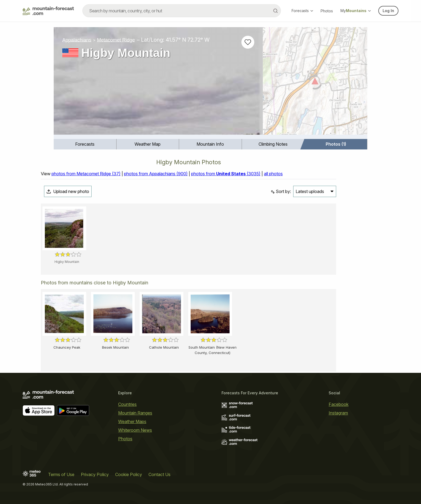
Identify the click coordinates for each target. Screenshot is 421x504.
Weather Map (148, 144)
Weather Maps (132, 421)
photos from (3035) (226, 174)
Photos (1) (336, 144)
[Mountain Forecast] (48, 11)
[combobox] (182, 11)
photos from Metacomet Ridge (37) (86, 174)
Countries (127, 404)
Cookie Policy (129, 474)
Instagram (338, 413)
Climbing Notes (273, 144)
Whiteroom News (135, 430)
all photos (273, 174)
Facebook (339, 404)
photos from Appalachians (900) (156, 174)
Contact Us (159, 474)
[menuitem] (85, 144)
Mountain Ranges (135, 413)
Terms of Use (61, 474)
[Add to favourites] (248, 42)
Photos (327, 11)
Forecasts (302, 11)
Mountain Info (210, 144)
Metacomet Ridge (116, 40)
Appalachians (77, 40)
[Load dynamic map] (315, 83)
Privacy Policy (95, 474)
